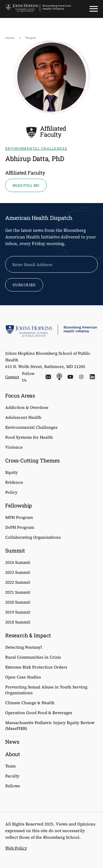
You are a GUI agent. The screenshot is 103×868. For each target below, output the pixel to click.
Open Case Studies (23, 677)
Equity (12, 472)
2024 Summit (18, 562)
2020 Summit (18, 602)
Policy (11, 492)
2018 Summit (18, 622)
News (12, 742)
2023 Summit (18, 572)
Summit (15, 550)
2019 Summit (18, 612)
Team (10, 766)
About (13, 754)
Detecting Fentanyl (24, 647)
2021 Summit (18, 592)
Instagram (81, 377)
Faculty (12, 776)
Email (48, 377)
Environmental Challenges (31, 427)
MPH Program (19, 517)
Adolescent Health (23, 417)
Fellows (13, 786)
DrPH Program (20, 527)
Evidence (14, 482)
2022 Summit (18, 582)
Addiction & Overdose (27, 407)
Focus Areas (20, 395)
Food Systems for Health (29, 437)
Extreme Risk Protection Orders (36, 667)
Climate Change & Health (30, 703)
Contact (12, 377)
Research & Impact (28, 635)
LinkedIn (92, 377)
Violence (14, 447)
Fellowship (19, 505)
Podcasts (59, 377)
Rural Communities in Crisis (33, 657)
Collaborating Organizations (33, 537)
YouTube (70, 377)
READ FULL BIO (26, 185)
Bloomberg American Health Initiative (57, 7)
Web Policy (16, 848)
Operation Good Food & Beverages (39, 713)
